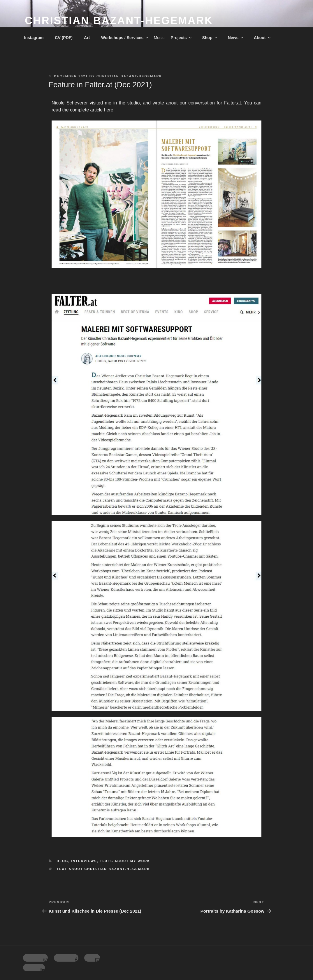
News (236, 38)
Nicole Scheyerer (70, 103)
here (109, 110)
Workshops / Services (125, 38)
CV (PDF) (64, 38)
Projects (182, 38)
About (262, 38)
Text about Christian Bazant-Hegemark (103, 869)
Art (87, 38)
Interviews (84, 861)
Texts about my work (125, 861)
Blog (63, 861)
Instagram (34, 38)
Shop (210, 38)
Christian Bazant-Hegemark (119, 21)
